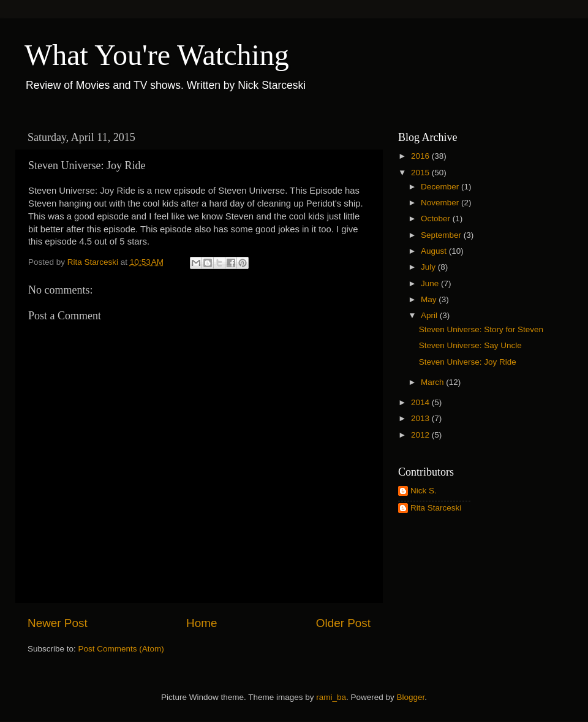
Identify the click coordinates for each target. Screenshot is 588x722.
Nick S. (424, 491)
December (441, 187)
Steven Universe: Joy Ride (468, 362)
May (430, 299)
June (431, 283)
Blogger (411, 697)
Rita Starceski (436, 508)
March (433, 382)
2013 (421, 418)
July (429, 267)
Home (202, 623)
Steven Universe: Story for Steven (481, 329)
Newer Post (58, 623)
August (435, 251)
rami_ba (331, 697)
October (437, 218)
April (430, 315)
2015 (421, 173)
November (441, 203)
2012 (421, 435)
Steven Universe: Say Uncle (470, 345)
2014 (421, 402)
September (442, 235)
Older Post (343, 623)
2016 (421, 156)
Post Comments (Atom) (121, 649)
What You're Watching (157, 55)
